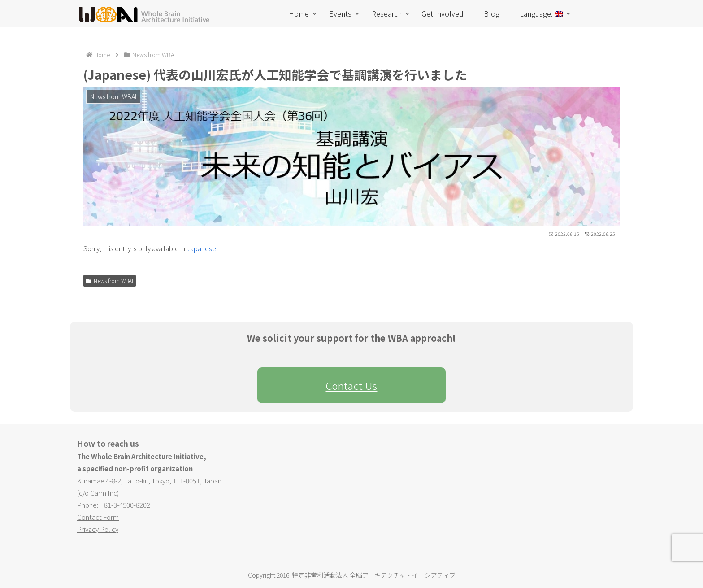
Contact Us (351, 385)
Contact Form (98, 517)
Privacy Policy (98, 529)
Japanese (201, 248)
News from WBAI (110, 281)
